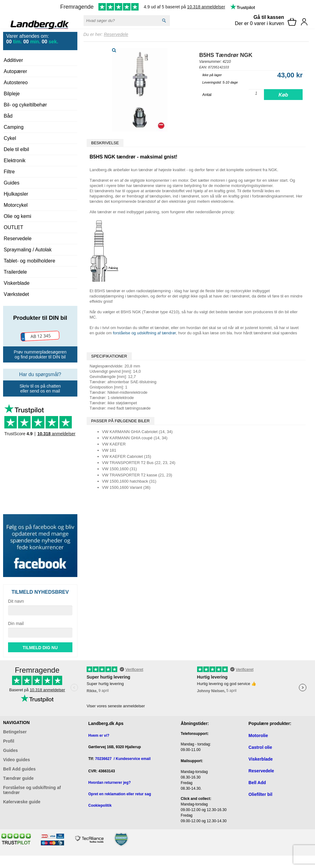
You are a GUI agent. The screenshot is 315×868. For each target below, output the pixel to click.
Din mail (16, 623)
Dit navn (16, 601)
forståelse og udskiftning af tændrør (145, 333)
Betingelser (15, 732)
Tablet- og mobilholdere (29, 261)
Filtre (9, 172)
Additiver (13, 60)
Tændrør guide (18, 778)
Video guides (17, 760)
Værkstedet (16, 294)
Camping (14, 127)
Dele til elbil (16, 149)
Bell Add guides (19, 769)
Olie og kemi (17, 216)
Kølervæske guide (22, 802)
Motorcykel (16, 205)
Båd (8, 116)
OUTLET (13, 227)
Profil (9, 741)
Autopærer (15, 71)
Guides (12, 183)
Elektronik (15, 161)
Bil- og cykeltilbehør (25, 105)
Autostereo (16, 82)
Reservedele (18, 239)
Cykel (10, 138)
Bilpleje (12, 94)
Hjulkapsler (16, 194)
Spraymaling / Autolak (28, 250)
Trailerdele (15, 272)
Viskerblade (17, 283)
